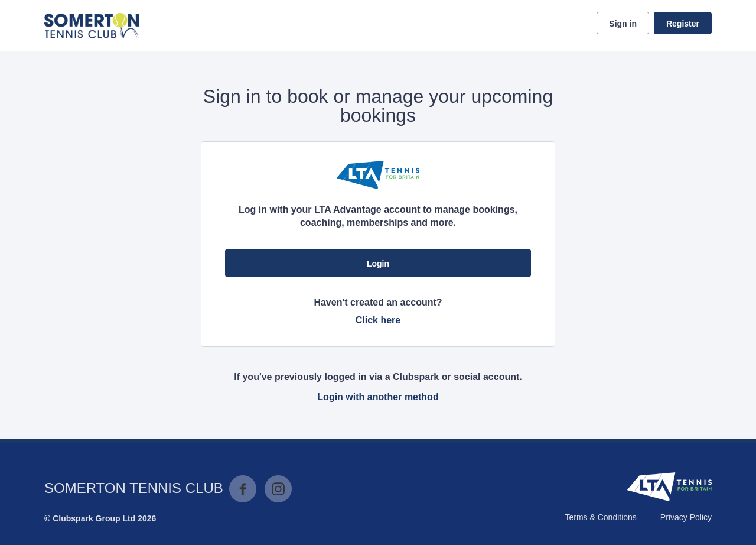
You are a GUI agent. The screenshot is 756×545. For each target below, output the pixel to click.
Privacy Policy (686, 517)
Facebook (243, 489)
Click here (378, 320)
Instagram (278, 489)
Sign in (623, 24)
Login (378, 264)
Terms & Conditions (600, 517)
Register (683, 24)
